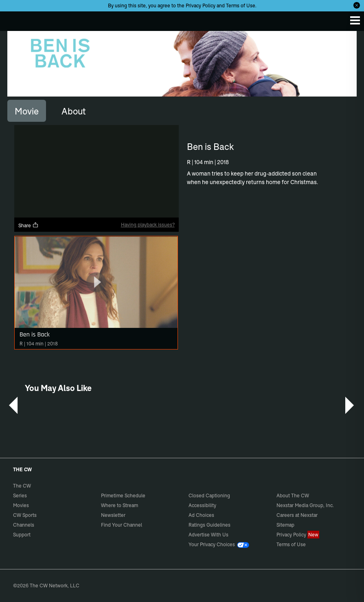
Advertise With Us (208, 535)
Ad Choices (201, 515)
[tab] (27, 111)
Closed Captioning (209, 495)
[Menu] (355, 20)
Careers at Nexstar (297, 515)
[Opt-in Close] (357, 5)
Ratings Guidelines (209, 525)
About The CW (293, 495)
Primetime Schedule (123, 495)
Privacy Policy (201, 5)
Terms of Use (241, 5)
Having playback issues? (148, 225)
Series (20, 495)
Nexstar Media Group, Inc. (305, 505)
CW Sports (25, 515)
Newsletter (113, 515)
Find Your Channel (122, 525)
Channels (24, 525)
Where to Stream (120, 505)
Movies (21, 505)
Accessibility (202, 505)
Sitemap (285, 525)
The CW (14, 19)
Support (22, 535)
